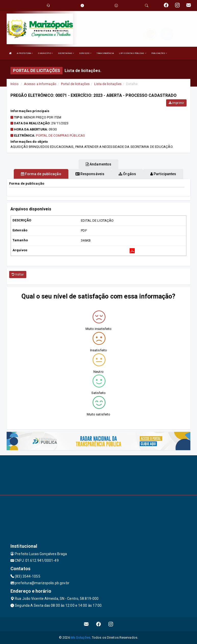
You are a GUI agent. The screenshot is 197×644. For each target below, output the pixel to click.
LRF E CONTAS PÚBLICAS (132, 53)
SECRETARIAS (66, 53)
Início (15, 84)
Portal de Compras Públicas (60, 135)
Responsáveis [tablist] (90, 174)
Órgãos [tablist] (127, 174)
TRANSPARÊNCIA (105, 53)
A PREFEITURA (25, 53)
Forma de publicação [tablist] (41, 174)
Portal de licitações (75, 84)
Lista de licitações (108, 84)
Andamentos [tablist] (98, 164)
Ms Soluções (81, 637)
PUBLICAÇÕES (159, 53)
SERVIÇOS (85, 53)
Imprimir (176, 103)
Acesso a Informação (40, 84)
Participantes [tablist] (163, 174)
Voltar (18, 275)
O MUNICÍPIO (45, 53)
